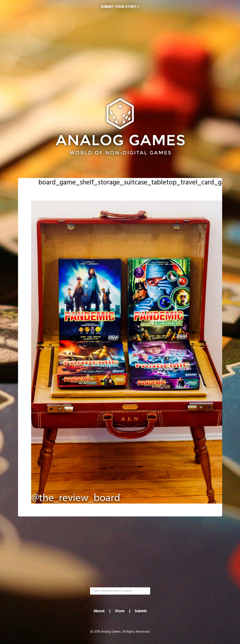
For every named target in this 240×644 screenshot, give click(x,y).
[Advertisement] (120, 49)
